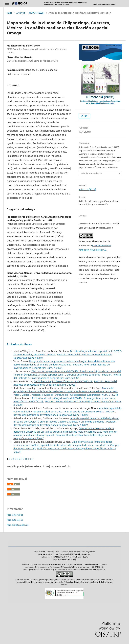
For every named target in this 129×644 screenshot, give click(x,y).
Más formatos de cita (91, 173)
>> (32, 459)
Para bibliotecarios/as (18, 525)
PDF (86, 116)
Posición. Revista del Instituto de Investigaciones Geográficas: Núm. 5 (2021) (67, 376)
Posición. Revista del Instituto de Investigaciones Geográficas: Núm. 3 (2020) (65, 383)
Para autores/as (15, 520)
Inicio (9, 13)
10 (26, 459)
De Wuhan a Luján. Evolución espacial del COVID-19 (63, 381)
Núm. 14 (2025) (37, 13)
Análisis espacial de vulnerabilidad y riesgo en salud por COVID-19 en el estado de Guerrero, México (67, 410)
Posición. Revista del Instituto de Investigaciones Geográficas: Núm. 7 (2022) (62, 366)
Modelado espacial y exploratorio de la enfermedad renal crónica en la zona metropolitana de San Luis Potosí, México (66, 391)
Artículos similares (19, 344)
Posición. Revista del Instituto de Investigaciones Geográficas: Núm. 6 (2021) (75, 395)
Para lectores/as (15, 515)
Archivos (21, 13)
